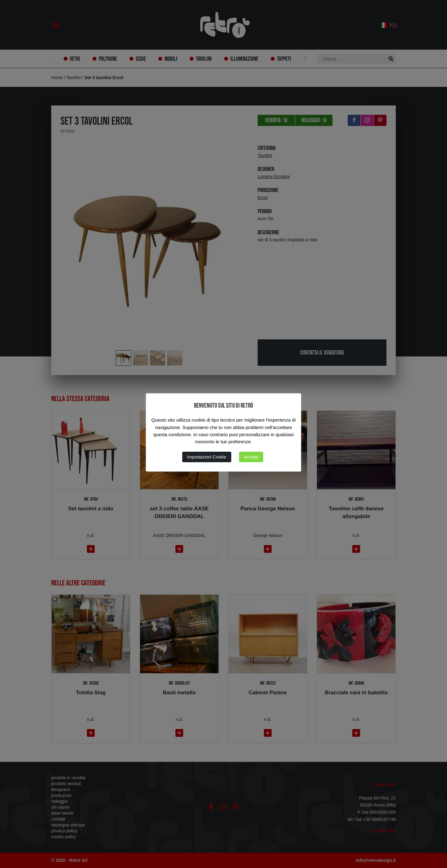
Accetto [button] (251, 457)
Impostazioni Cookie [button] (207, 457)
